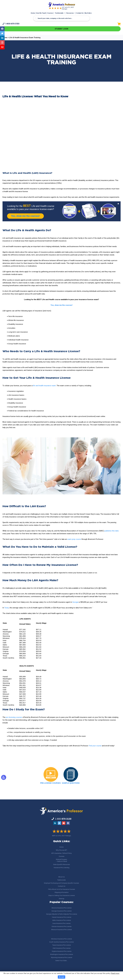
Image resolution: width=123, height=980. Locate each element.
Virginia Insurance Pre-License (62, 951)
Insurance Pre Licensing (62, 868)
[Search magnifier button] (36, 18)
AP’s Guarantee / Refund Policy (62, 853)
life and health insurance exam (44, 386)
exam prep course (74, 539)
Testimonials (59, 13)
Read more (115, 973)
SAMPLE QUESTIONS (71, 783)
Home (33, 13)
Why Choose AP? (62, 850)
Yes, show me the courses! (26, 216)
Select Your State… (62, 961)
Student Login (62, 29)
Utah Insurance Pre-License (62, 948)
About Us (62, 877)
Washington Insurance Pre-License (62, 954)
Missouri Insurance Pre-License (62, 930)
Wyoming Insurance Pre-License (62, 957)
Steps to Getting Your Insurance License (62, 895)
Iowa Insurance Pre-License (62, 923)
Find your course (95, 746)
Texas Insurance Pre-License (62, 945)
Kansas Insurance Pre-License (62, 926)
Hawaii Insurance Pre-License (62, 917)
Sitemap (62, 899)
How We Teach (41, 13)
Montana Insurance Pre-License (62, 939)
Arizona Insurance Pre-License (62, 908)
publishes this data (112, 531)
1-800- (11, 24)
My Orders (88, 13)
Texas (7, 608)
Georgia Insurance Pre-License (62, 911)
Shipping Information (62, 892)
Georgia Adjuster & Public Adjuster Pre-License (62, 914)
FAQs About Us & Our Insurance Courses (62, 889)
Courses (50, 13)
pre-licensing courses (14, 717)
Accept (62, 977)
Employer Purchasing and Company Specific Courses (62, 883)
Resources (70, 13)
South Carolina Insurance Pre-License (62, 942)
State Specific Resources (62, 864)
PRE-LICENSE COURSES (50, 783)
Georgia (75, 602)
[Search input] (62, 18)
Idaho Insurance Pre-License (62, 920)
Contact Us (80, 13)
